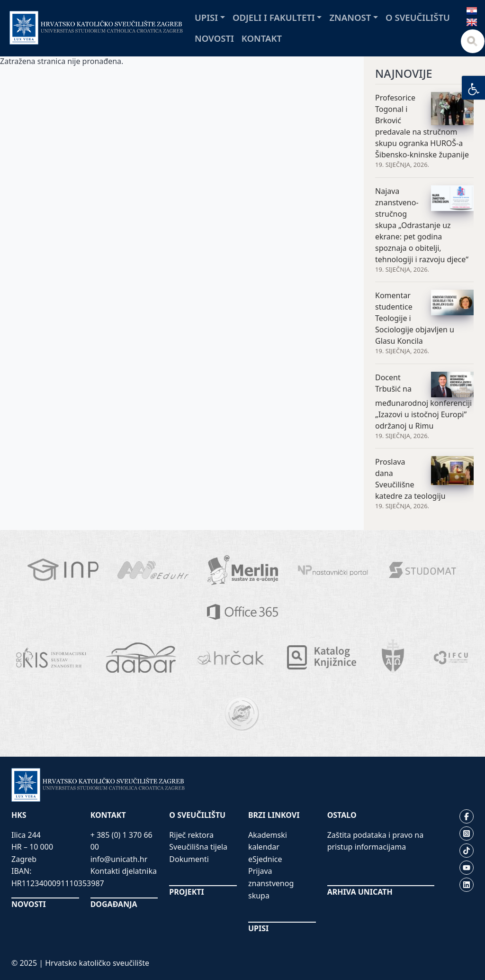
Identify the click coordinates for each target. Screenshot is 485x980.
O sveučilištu (418, 17)
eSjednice (265, 859)
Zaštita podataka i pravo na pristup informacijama (376, 841)
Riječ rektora (191, 835)
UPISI (258, 928)
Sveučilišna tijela (198, 847)
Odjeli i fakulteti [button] (274, 17)
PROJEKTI (186, 892)
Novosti (214, 38)
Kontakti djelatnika (124, 871)
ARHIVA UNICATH (360, 892)
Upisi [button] (206, 17)
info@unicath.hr (119, 859)
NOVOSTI (29, 904)
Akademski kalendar (268, 841)
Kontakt (262, 38)
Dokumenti (189, 859)
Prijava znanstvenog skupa (271, 883)
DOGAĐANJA (114, 904)
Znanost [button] (350, 17)
